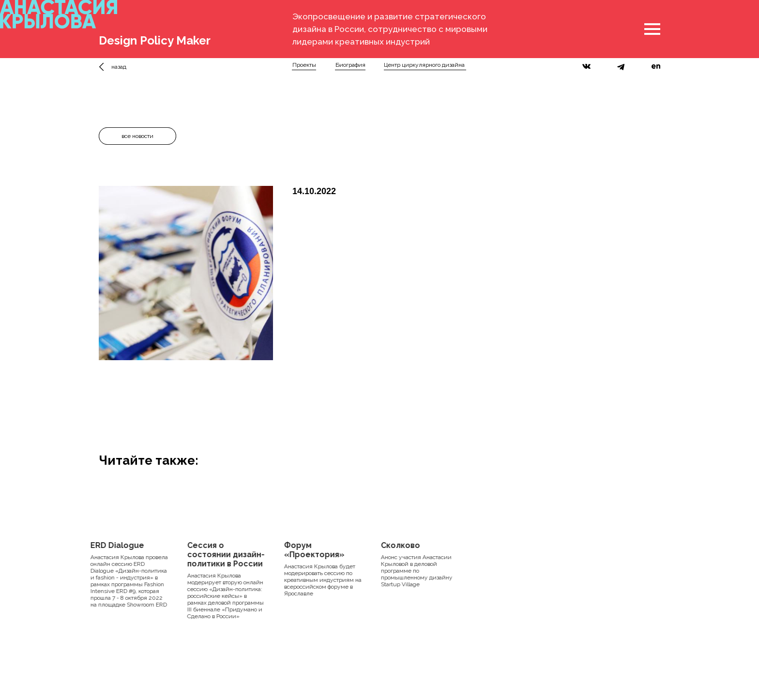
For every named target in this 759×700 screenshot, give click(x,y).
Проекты (304, 65)
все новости (137, 136)
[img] (104, 67)
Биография (350, 65)
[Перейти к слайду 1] (186, 375)
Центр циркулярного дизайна (424, 65)
